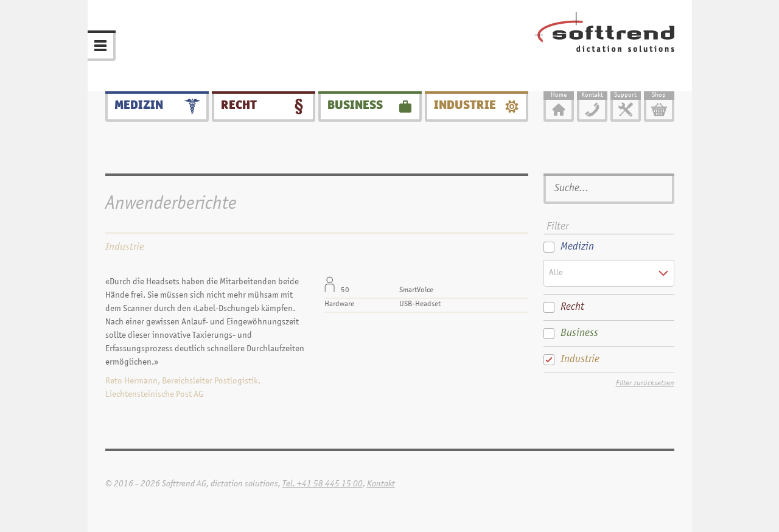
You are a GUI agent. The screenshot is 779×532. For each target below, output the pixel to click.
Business (355, 106)
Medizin (139, 106)
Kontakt (381, 484)
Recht (239, 106)
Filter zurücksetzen (645, 384)
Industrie (465, 106)
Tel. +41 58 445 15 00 (323, 484)
